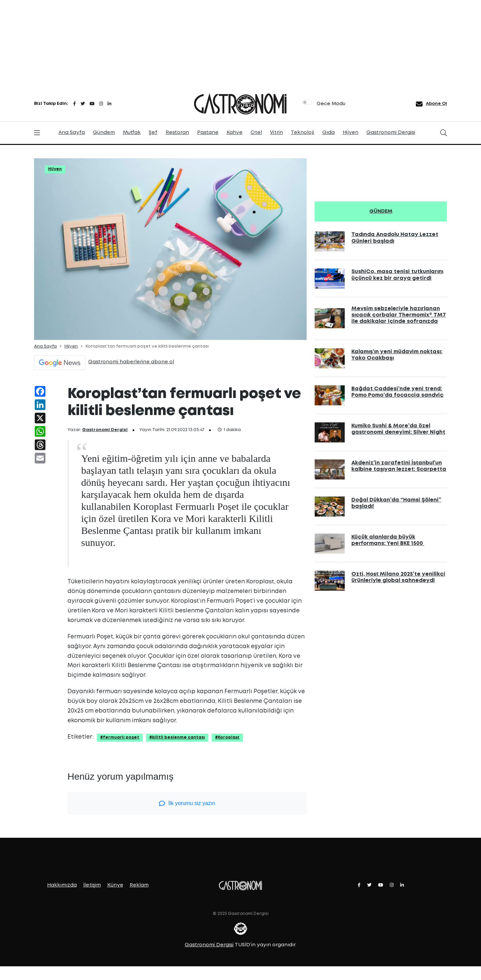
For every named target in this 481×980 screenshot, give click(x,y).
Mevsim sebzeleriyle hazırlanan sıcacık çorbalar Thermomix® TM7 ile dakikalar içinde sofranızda (399, 315)
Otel (256, 133)
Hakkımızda (62, 885)
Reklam (139, 885)
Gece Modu (331, 104)
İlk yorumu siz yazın (187, 803)
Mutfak (132, 133)
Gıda (329, 133)
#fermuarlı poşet (120, 737)
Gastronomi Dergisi (391, 133)
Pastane (208, 133)
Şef (153, 133)
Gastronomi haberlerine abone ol (131, 362)
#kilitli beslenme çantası (177, 737)
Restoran (177, 133)
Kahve (234, 133)
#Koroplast (227, 737)
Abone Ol (436, 104)
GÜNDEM (381, 211)
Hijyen (351, 133)
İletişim (92, 885)
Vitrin (276, 133)
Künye (115, 885)
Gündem (104, 133)
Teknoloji (302, 133)
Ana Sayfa (72, 133)
